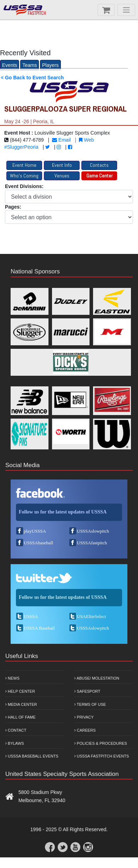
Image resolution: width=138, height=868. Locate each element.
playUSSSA (35, 531)
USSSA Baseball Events (32, 756)
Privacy (84, 717)
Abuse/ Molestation (97, 678)
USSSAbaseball (38, 543)
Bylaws (15, 743)
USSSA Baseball (39, 628)
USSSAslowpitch (93, 531)
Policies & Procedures (101, 743)
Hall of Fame (21, 717)
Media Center (21, 704)
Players (50, 65)
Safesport (87, 691)
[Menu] (126, 10)
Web (86, 140)
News (12, 678)
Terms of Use (90, 704)
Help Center (20, 691)
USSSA (31, 616)
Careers (85, 730)
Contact (16, 730)
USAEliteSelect (91, 616)
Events (10, 65)
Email (61, 140)
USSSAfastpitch (92, 543)
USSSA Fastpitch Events (102, 756)
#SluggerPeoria (21, 147)
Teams (30, 65)
